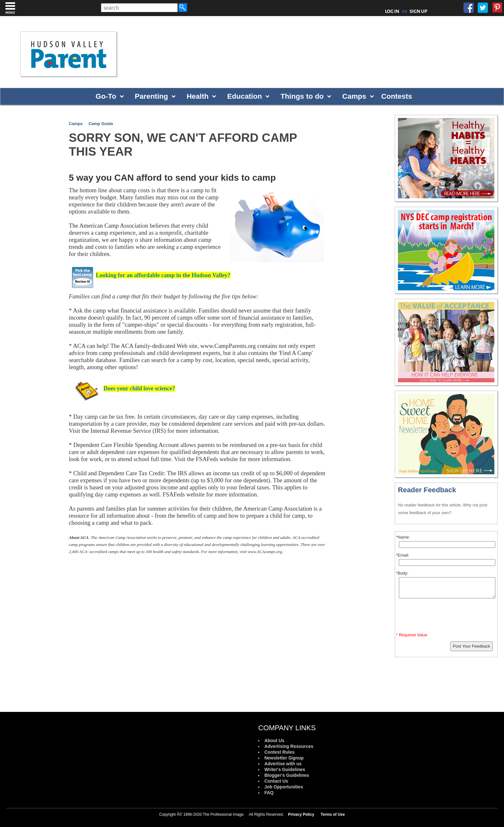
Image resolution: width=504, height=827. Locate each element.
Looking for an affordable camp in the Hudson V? (163, 275)
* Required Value (412, 635)
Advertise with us (283, 764)
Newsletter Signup (284, 758)
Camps (354, 96)
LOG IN (392, 11)
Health (197, 96)
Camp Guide (101, 124)
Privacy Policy (301, 814)
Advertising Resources (289, 746)
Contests (397, 96)
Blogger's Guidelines (287, 775)
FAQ (269, 793)
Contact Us (276, 781)
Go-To (106, 96)
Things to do (302, 96)
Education (245, 96)
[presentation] (447, 617)
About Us (274, 741)
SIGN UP (418, 11)
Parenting (151, 96)
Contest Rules (279, 752)
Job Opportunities (284, 787)
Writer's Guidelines (285, 769)
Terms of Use (333, 814)
